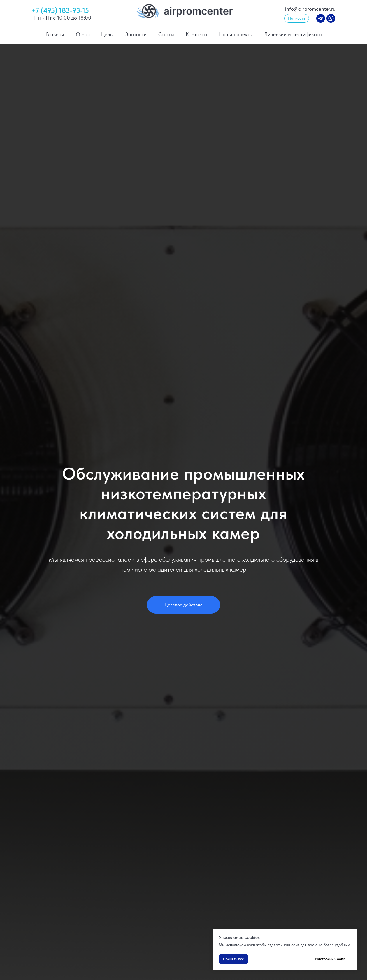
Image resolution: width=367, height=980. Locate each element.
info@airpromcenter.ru (310, 9)
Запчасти (136, 34)
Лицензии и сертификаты (293, 34)
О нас (83, 34)
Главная (55, 34)
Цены (107, 34)
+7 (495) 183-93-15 (60, 10)
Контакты (196, 34)
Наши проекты (236, 34)
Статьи (166, 34)
